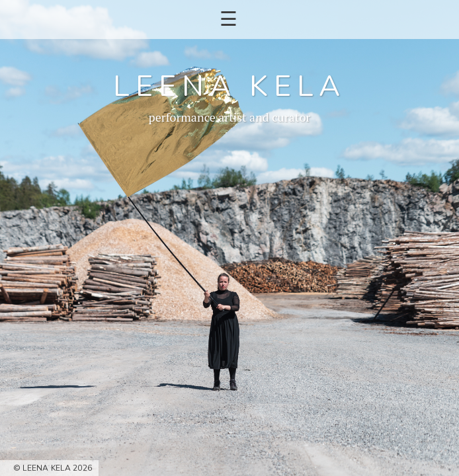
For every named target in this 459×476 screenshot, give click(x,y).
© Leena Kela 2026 (53, 468)
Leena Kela (229, 86)
